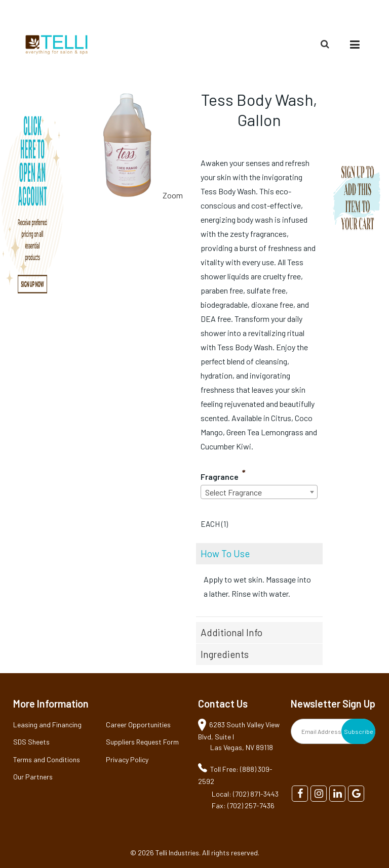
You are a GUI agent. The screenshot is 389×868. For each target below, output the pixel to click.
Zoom (173, 195)
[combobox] (259, 492)
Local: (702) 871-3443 (245, 794)
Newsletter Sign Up (333, 704)
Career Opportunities (138, 725)
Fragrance (220, 477)
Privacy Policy (127, 759)
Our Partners (33, 777)
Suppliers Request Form (142, 742)
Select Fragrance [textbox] (234, 492)
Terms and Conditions (47, 759)
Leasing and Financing (47, 725)
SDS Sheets (31, 742)
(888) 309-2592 (341, 13)
